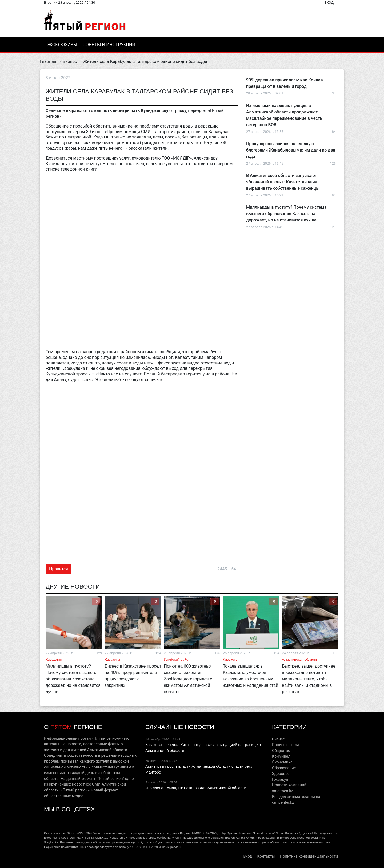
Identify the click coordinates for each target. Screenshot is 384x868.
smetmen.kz (283, 791)
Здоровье (281, 774)
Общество (281, 751)
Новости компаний (289, 785)
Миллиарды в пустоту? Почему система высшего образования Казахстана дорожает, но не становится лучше (286, 214)
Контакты (266, 856)
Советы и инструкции (109, 45)
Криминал (281, 756)
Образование (284, 768)
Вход (329, 3)
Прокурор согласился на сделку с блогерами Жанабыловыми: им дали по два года (291, 150)
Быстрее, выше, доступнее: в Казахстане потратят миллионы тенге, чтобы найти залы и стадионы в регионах (309, 679)
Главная (48, 62)
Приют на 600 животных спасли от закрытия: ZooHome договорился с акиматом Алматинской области (188, 679)
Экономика (282, 762)
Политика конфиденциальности (309, 856)
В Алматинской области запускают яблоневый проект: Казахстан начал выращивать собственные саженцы (283, 182)
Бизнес (70, 62)
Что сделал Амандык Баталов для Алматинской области (196, 788)
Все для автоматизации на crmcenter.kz (296, 800)
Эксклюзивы (62, 45)
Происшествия (285, 745)
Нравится (59, 569)
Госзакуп (280, 780)
